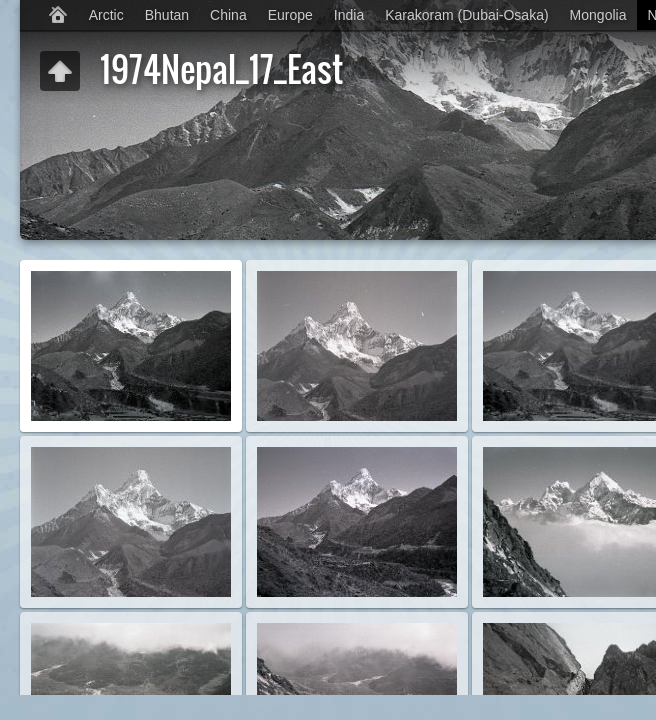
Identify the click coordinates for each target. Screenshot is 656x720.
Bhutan (167, 15)
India (349, 15)
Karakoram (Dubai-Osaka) (466, 15)
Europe (290, 15)
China (228, 15)
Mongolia (598, 15)
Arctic (106, 15)
